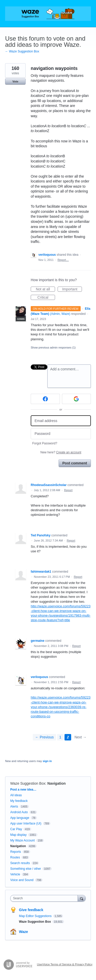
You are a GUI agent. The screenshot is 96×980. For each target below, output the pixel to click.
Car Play (16, 829)
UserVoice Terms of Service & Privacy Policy (65, 964)
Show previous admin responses (53, 347)
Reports (16, 852)
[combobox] (45, 898)
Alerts (14, 807)
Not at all (45, 289)
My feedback (19, 801)
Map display (18, 835)
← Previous (44, 737)
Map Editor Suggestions (36, 916)
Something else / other (26, 869)
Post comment (75, 463)
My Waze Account (23, 840)
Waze (23, 932)
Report (68, 490)
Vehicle (15, 874)
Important (72, 289)
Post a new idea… (23, 790)
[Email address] (61, 421)
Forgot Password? (45, 443)
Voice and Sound (22, 880)
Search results (20, 863)
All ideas (16, 795)
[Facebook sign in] (45, 399)
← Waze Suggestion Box (22, 51)
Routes (15, 857)
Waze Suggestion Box (28, 783)
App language (20, 818)
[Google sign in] (77, 399)
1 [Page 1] (60, 737)
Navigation (57, 783)
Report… (63, 260)
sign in (47, 761)
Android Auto (19, 812)
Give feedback (31, 910)
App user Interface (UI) (26, 823)
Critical (46, 298)
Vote (15, 81)
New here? (61, 452)
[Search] (82, 898)
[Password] (61, 434)
